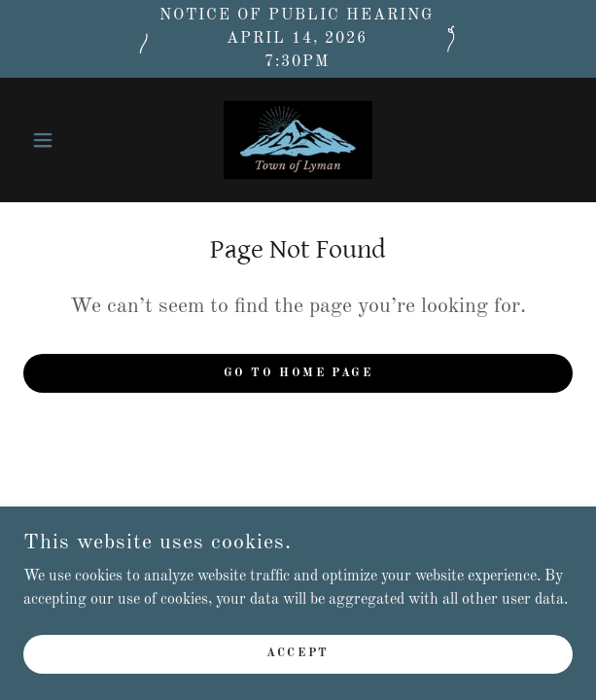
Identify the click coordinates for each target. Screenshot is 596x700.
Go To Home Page (298, 373)
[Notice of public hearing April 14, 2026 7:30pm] (298, 39)
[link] (298, 140)
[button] (65, 140)
